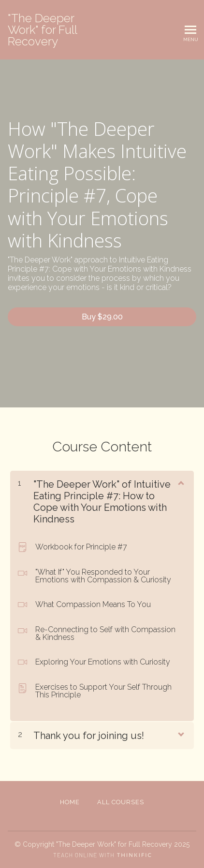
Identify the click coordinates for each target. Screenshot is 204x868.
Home (70, 802)
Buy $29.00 (102, 317)
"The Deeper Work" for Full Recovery (42, 30)
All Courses (121, 802)
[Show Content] (180, 482)
